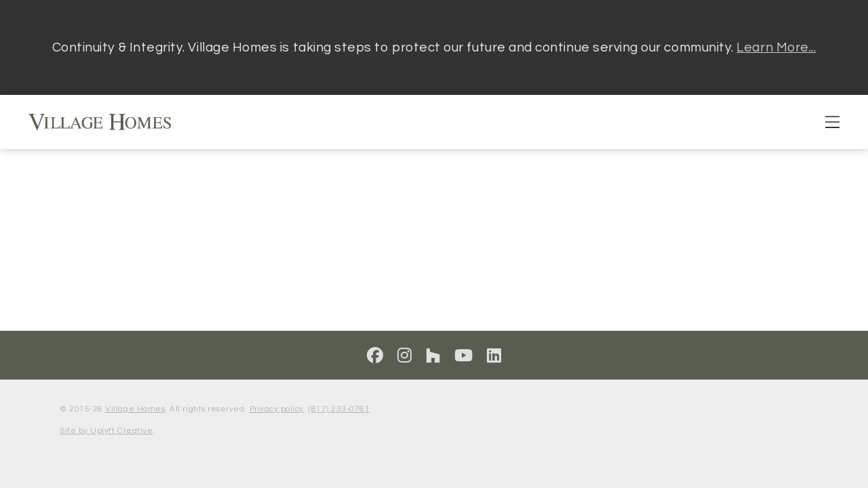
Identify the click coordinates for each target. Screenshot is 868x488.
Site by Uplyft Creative (106, 431)
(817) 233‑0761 (339, 409)
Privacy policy (277, 409)
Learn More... (776, 47)
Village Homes (135, 409)
